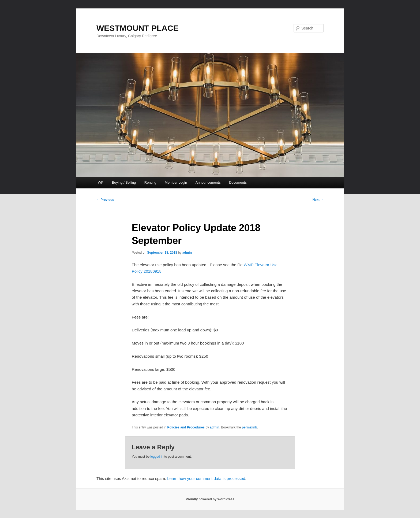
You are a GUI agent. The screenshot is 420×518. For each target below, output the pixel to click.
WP (101, 182)
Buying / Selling (124, 182)
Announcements (208, 182)
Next (318, 200)
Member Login (176, 182)
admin (187, 253)
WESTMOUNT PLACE (138, 28)
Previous (105, 200)
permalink (250, 427)
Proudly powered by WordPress (210, 499)
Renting (150, 182)
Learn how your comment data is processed (206, 478)
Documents (238, 182)
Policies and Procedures (186, 427)
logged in (157, 457)
